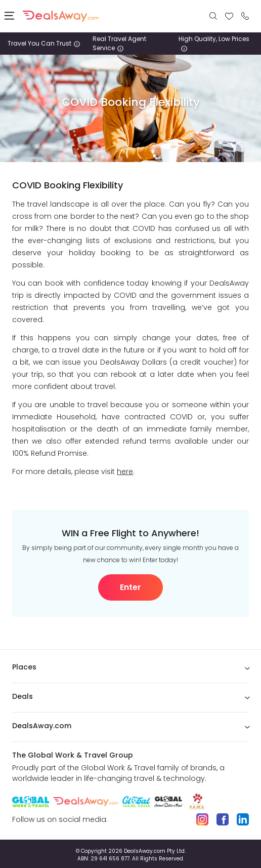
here (125, 471)
